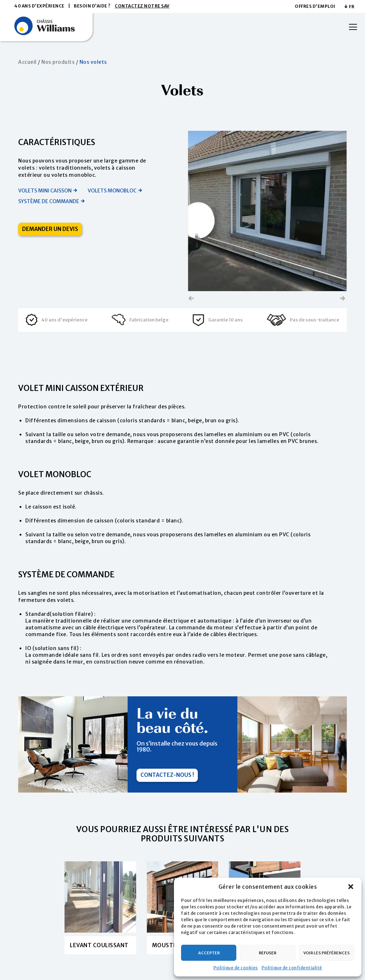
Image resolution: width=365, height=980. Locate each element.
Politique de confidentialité (292, 968)
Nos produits (58, 62)
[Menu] (350, 27)
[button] (351, 887)
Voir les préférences (327, 953)
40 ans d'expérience (39, 6)
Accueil (27, 62)
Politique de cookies (236, 968)
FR (352, 7)
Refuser (268, 953)
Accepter (209, 953)
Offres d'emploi (315, 6)
